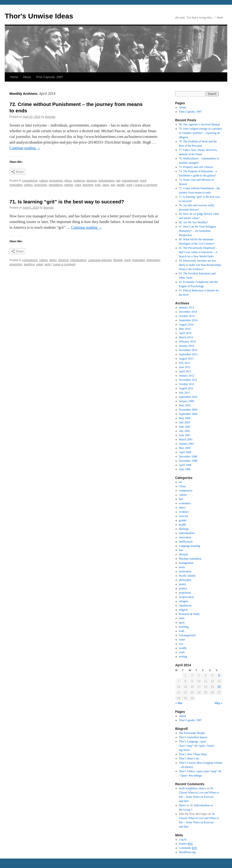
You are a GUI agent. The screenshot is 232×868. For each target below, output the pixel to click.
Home (14, 77)
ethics (68, 181)
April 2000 (185, 452)
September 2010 (188, 397)
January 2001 (187, 444)
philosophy (153, 260)
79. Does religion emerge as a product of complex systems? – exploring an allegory (201, 133)
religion (69, 185)
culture (43, 181)
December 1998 (188, 456)
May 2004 (185, 418)
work (129, 185)
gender (183, 520)
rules (78, 185)
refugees (184, 601)
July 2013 (185, 363)
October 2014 (187, 316)
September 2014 (188, 320)
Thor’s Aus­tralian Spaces (193, 737)
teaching (88, 185)
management (130, 181)
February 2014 (187, 342)
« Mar (179, 703)
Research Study (189, 614)
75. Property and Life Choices (196, 167)
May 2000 (185, 448)
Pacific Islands (187, 576)
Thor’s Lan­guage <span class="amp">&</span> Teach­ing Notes (197, 746)
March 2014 (186, 337)
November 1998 (188, 461)
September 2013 (188, 354)
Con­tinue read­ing (25, 148)
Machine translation (190, 559)
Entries (186, 844)
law (118, 181)
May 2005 (185, 405)
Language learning (100, 260)
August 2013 (186, 359)
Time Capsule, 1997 (49, 77)
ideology (92, 181)
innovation (185, 537)
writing (183, 657)
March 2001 (186, 439)
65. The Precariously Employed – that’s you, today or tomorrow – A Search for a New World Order (198, 252)
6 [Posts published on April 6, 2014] (219, 675)
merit (143, 181)
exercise (184, 516)
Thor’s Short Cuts (189, 758)
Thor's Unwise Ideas (39, 16)
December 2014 (188, 312)
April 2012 (185, 371)
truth (98, 185)
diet (181, 499)
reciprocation (186, 597)
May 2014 (185, 329)
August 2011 (186, 388)
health (182, 525)
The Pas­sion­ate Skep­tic (192, 733)
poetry (183, 584)
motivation (16, 185)
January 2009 (187, 401)
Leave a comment (146, 185)
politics (28, 185)
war (113, 185)
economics (56, 181)
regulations (56, 185)
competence (30, 181)
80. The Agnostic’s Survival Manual (199, 124)
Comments (188, 848)
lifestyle (118, 260)
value (106, 185)
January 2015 (187, 307)
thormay (50, 117)
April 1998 (185, 465)
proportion (41, 185)
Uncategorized (187, 635)
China (182, 486)
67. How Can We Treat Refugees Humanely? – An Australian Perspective (198, 231)
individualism (106, 181)
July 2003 (185, 422)
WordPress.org (187, 852)
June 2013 (185, 367)
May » (219, 703)
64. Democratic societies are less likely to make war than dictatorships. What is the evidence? (200, 265)
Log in (183, 839)
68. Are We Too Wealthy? (194, 222)
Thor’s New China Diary (193, 754)
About (27, 77)
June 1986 (185, 469)
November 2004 (188, 410)
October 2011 (187, 384)
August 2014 (186, 324)
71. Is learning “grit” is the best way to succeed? (67, 202)
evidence (79, 181)
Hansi (182, 805)
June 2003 (185, 427)
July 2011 (185, 393)
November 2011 (188, 380)
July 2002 (185, 431)
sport (182, 623)
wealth (121, 185)
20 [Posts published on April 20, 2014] (219, 687)
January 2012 (187, 376)
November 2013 (188, 350)
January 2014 (187, 346)
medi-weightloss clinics (192, 788)
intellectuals (186, 542)
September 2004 (188, 414)
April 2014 (185, 333)
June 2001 (185, 435)
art (181, 482)
